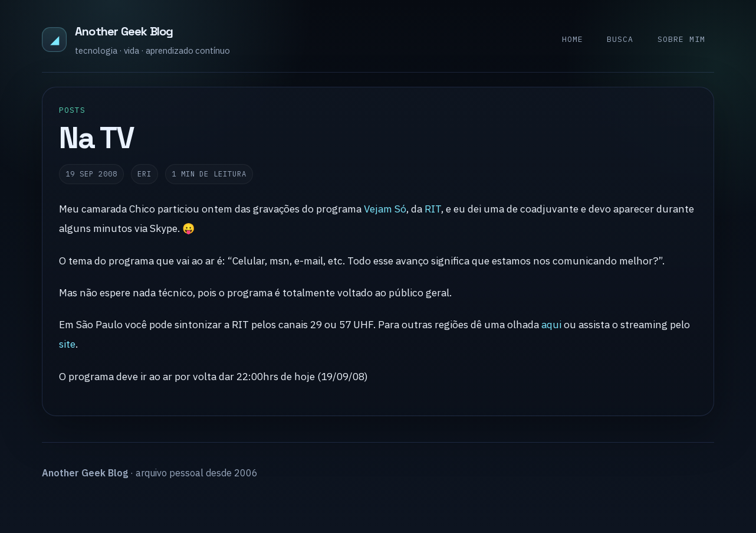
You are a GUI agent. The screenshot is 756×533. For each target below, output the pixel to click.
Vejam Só (385, 209)
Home (573, 39)
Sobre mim (681, 39)
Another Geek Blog (124, 31)
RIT (433, 209)
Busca (620, 39)
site (67, 344)
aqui (551, 324)
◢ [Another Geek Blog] (55, 39)
